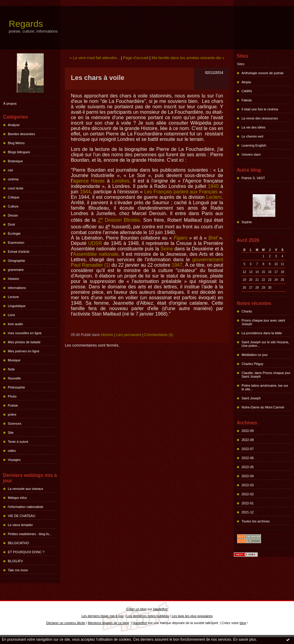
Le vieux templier (20, 525)
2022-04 (248, 476)
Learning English (254, 145)
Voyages (14, 460)
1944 (85, 192)
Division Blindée (119, 220)
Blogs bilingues (19, 152)
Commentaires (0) (159, 335)
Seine (167, 249)
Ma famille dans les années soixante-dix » (188, 58)
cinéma (13, 179)
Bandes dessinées (21, 134)
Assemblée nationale (96, 254)
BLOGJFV (15, 561)
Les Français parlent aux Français (181, 192)
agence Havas (89, 181)
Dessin (13, 215)
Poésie (13, 405)
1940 (213, 186)
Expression (16, 243)
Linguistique (17, 306)
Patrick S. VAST (253, 178)
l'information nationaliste (26, 507)
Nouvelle (14, 378)
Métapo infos (17, 498)
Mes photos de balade (24, 342)
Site (11, 433)
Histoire (13, 279)
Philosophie (16, 387)
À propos (10, 103)
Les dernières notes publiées (148, 616)
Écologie (14, 233)
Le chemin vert (252, 136)
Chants (247, 311)
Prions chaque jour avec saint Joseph (263, 322)
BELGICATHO (18, 543)
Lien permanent (129, 335)
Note (11, 369)
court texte (16, 188)
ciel (10, 170)
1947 (177, 265)
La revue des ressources (260, 118)
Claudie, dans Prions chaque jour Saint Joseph (266, 375)
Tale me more (18, 570)
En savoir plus (244, 639)
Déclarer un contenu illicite (66, 623)
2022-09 (248, 431)
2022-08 (248, 440)
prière (12, 414)
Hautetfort (160, 609)
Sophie (247, 222)
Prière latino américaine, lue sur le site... (265, 387)
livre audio (15, 324)
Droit (11, 224)
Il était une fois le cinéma (260, 109)
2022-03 (248, 485)
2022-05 (248, 467)
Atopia (246, 82)
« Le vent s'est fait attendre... (95, 58)
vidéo (12, 451)
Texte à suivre (18, 442)
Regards (26, 24)
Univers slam (251, 154)
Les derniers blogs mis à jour (103, 616)
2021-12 (248, 512)
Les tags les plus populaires (192, 616)
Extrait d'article (19, 252)
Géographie (17, 261)
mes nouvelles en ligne (25, 333)
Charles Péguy (252, 364)
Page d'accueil (136, 58)
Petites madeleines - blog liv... (30, 534)
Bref (213, 238)
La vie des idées (254, 127)
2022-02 (248, 494)
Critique (14, 197)
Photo (12, 396)
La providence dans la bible (262, 333)
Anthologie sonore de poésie (262, 73)
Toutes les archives (256, 521)
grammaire (16, 270)
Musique (14, 360)
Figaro (180, 238)
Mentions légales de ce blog (108, 623)
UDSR (95, 243)
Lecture (13, 297)
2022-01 (248, 503)
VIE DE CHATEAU (22, 516)
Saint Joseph (251, 398)
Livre (11, 315)
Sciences (15, 424)
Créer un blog (136, 609)
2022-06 (248, 458)
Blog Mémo (16, 143)
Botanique (15, 161)
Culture (13, 206)
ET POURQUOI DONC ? (26, 552)
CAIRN (247, 91)
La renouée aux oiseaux (25, 489)
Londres (121, 181)
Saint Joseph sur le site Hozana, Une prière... (265, 344)
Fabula (247, 100)
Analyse (14, 125)
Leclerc (214, 197)
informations (17, 288)
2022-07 (248, 449)
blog (243, 623)
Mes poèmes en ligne (24, 351)
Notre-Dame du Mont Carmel (263, 407)
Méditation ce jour (255, 355)
